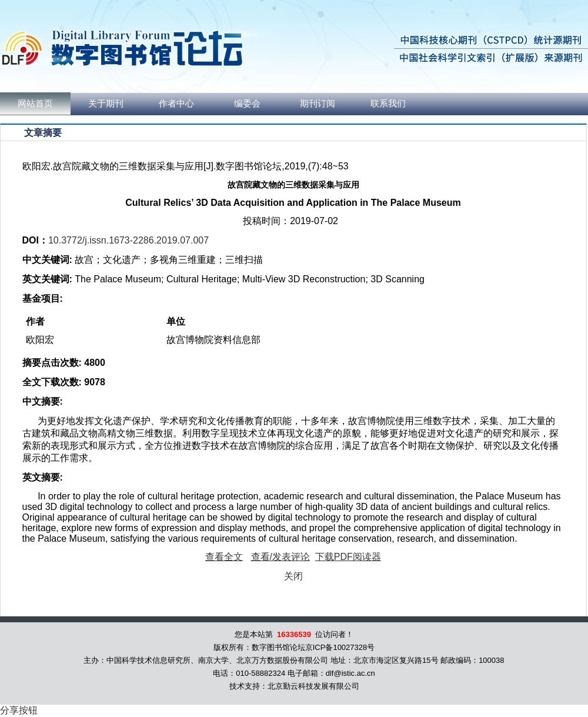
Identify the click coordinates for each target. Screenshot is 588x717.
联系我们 (388, 104)
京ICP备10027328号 (340, 647)
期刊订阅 (318, 104)
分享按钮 (19, 710)
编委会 (247, 104)
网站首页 (35, 104)
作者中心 (176, 104)
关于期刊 (106, 104)
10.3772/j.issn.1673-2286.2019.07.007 (128, 240)
